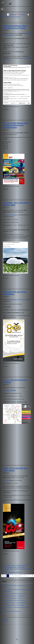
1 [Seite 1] (8, 576)
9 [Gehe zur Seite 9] (27, 576)
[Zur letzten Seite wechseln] (32, 576)
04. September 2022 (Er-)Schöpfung (13, 572)
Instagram (21, 14)
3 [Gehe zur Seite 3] (13, 576)
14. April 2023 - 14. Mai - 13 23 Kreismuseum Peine (16, 565)
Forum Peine (6, 480)
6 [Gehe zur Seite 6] (20, 576)
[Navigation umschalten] (2, 9)
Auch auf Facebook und (10, 14)
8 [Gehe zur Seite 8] (25, 576)
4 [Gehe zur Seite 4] (15, 576)
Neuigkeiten (5, 619)
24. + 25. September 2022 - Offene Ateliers (14, 567)
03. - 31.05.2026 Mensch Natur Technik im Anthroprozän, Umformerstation (16, 125)
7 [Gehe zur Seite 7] (22, 576)
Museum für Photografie (11, 215)
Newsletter (5, 622)
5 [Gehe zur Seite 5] (18, 576)
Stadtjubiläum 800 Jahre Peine (19, 300)
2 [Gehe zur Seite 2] (10, 576)
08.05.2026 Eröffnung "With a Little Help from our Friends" (15, 27)
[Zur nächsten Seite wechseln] (30, 576)
